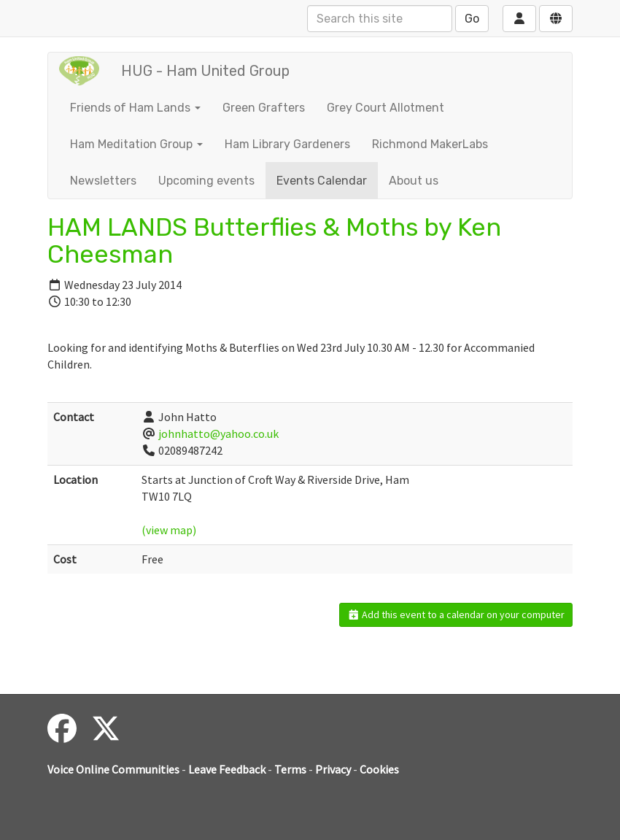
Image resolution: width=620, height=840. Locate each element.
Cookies (379, 769)
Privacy (333, 769)
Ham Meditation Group (136, 144)
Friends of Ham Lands (135, 108)
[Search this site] (380, 19)
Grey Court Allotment (385, 108)
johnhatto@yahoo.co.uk (218, 434)
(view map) (169, 530)
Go (472, 19)
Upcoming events (206, 181)
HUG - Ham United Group (205, 71)
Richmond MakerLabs (430, 144)
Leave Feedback (227, 769)
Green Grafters (264, 108)
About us (414, 181)
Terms (290, 769)
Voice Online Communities (113, 769)
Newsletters (103, 181)
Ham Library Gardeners (287, 144)
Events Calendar (322, 181)
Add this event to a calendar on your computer (456, 614)
